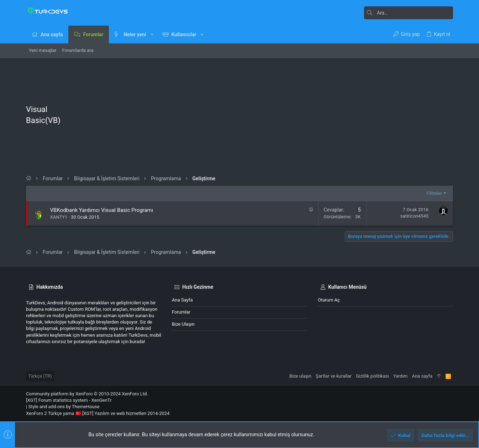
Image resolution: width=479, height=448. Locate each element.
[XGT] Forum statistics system (69, 400)
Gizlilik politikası (372, 376)
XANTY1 (59, 217)
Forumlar (181, 312)
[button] (152, 34)
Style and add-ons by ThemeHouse (64, 407)
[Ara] (409, 13)
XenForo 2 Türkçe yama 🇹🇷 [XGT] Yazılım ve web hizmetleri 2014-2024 (98, 413)
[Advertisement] (266, 117)
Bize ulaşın (183, 324)
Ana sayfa (182, 300)
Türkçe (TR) (40, 376)
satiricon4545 (414, 216)
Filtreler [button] (434, 193)
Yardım (401, 376)
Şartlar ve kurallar (334, 376)
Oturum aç (329, 300)
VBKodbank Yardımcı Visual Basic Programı (102, 210)
